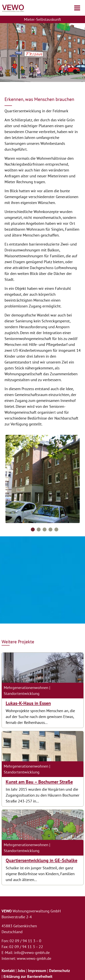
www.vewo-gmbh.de (34, 958)
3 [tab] (45, 529)
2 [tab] (39, 529)
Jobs (21, 971)
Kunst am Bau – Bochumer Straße (39, 782)
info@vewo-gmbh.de (32, 953)
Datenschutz (59, 971)
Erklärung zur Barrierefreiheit (28, 976)
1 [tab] (33, 529)
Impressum (37, 971)
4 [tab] (50, 529)
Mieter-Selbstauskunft (42, 19)
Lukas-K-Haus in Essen (28, 703)
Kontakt (8, 971)
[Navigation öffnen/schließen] (77, 8)
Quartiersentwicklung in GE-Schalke (42, 860)
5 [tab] (56, 529)
